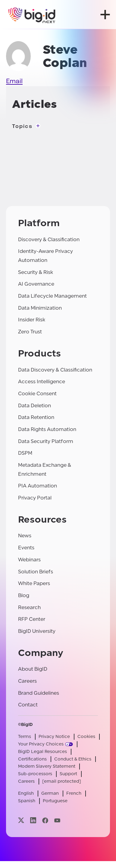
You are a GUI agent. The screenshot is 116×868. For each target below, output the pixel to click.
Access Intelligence (42, 382)
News (25, 536)
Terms (25, 737)
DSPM (25, 453)
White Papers (34, 583)
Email (14, 82)
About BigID (33, 669)
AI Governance (36, 284)
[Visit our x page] (21, 820)
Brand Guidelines (39, 693)
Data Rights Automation (47, 429)
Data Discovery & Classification (55, 370)
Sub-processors (35, 774)
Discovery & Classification (49, 240)
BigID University (37, 631)
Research (29, 607)
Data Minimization (40, 308)
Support (68, 774)
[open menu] (105, 15)
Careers (27, 681)
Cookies (86, 737)
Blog (24, 595)
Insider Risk (32, 320)
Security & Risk (36, 272)
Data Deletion (34, 406)
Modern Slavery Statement (47, 766)
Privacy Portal (35, 498)
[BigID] (32, 15)
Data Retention (36, 417)
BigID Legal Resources (42, 752)
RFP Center (32, 619)
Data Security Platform (46, 441)
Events (26, 548)
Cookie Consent (37, 394)
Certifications (32, 759)
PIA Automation (38, 486)
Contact (28, 705)
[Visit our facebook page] (45, 820)
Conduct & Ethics (73, 759)
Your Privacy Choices (41, 744)
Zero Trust (30, 332)
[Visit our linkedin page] (33, 820)
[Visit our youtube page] (57, 820)
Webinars (29, 560)
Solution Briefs (36, 572)
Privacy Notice (54, 737)
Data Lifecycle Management (52, 296)
